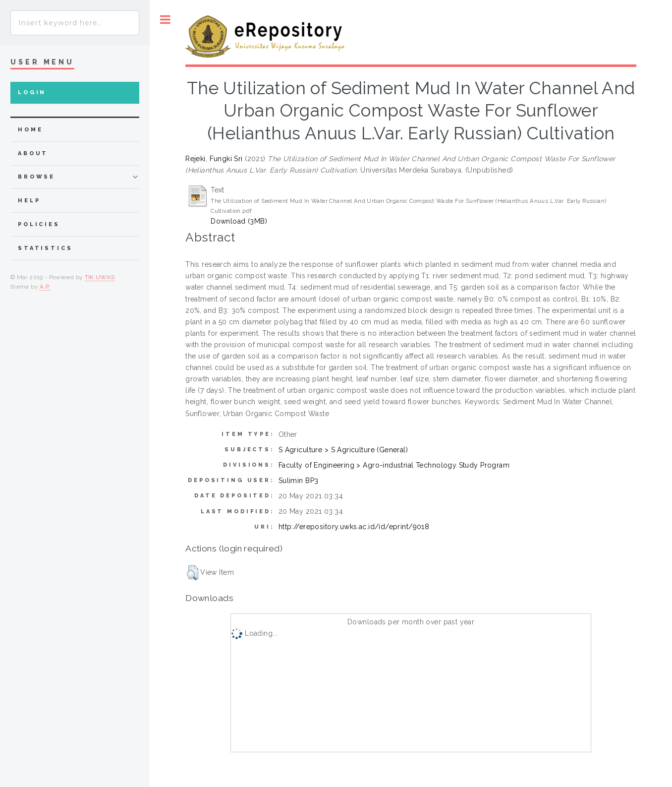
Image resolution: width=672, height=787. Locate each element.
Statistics (45, 248)
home (30, 130)
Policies (39, 224)
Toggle (165, 20)
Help (29, 201)
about (33, 153)
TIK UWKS (100, 277)
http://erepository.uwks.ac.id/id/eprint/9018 (354, 527)
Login (32, 92)
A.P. (45, 287)
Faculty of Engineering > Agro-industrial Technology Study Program (394, 465)
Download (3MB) (239, 221)
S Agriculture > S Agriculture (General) (343, 450)
